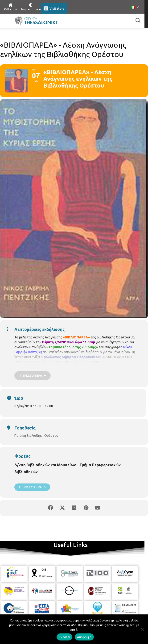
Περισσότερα (32, 487)
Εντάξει (64, 637)
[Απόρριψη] (142, 629)
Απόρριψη (84, 637)
